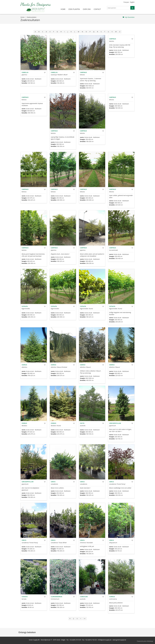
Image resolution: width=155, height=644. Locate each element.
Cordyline (84, 597)
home (63, 9)
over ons (87, 9)
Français (126, 2)
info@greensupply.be (105, 640)
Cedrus (24, 365)
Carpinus (83, 72)
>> (85, 619)
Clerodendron (56, 597)
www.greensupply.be (119, 640)
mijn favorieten (130, 17)
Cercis (53, 482)
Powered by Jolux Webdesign (145, 641)
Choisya (25, 597)
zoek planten (74, 9)
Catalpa (25, 306)
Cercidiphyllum (115, 423)
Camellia (25, 72)
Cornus (112, 597)
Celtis (82, 423)
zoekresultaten (32, 17)
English (132, 2)
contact (97, 9)
